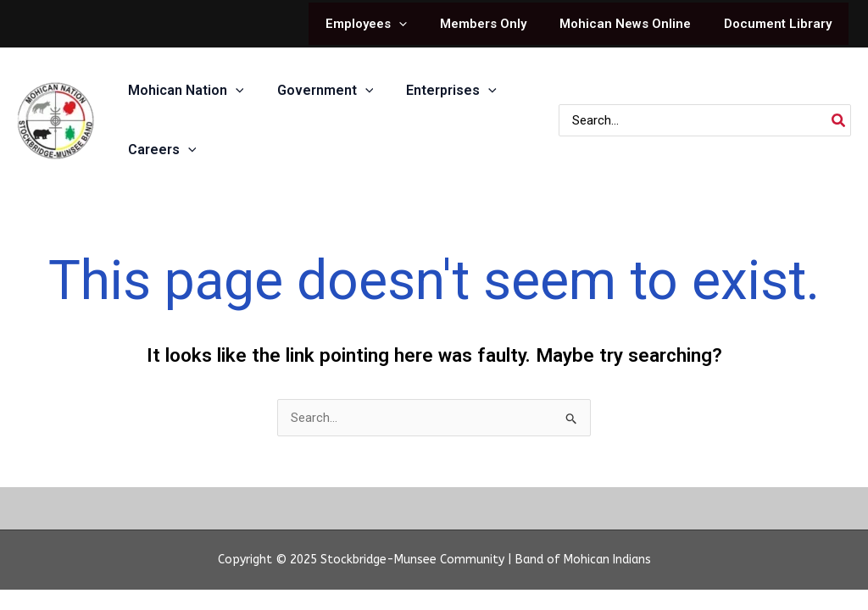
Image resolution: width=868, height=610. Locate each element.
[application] (426, 24)
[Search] (839, 120)
